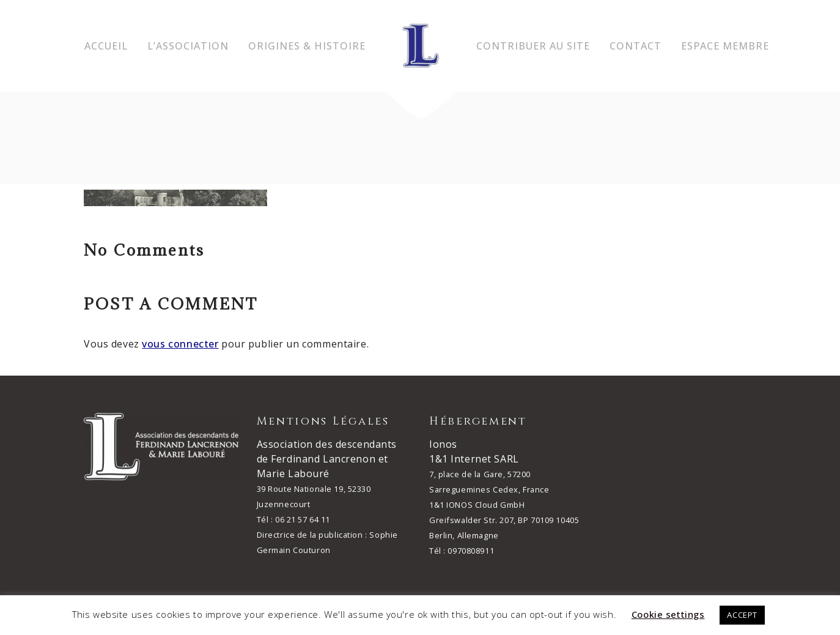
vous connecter (180, 344)
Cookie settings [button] (668, 614)
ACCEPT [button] (742, 615)
